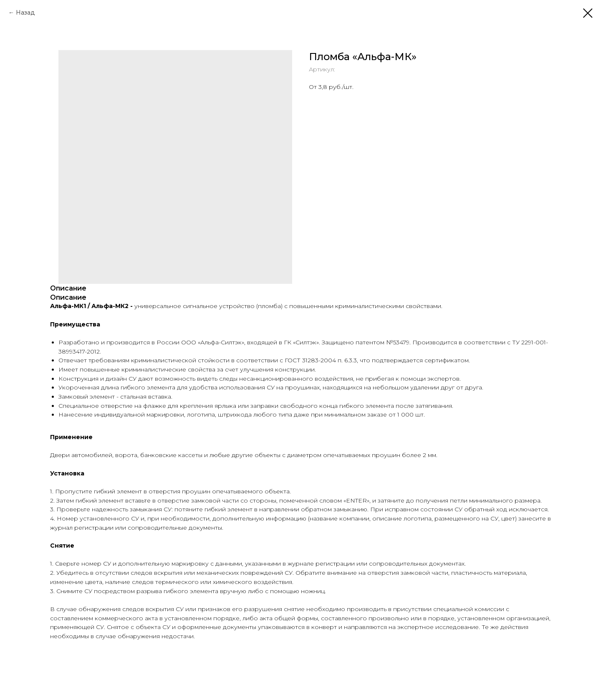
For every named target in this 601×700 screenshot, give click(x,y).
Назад (25, 13)
